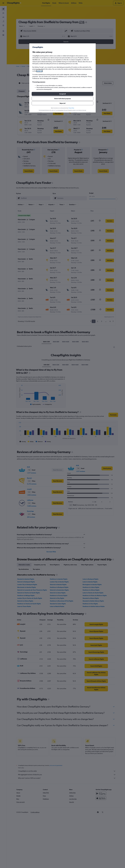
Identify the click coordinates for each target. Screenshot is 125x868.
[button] (62, 94)
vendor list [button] (39, 71)
